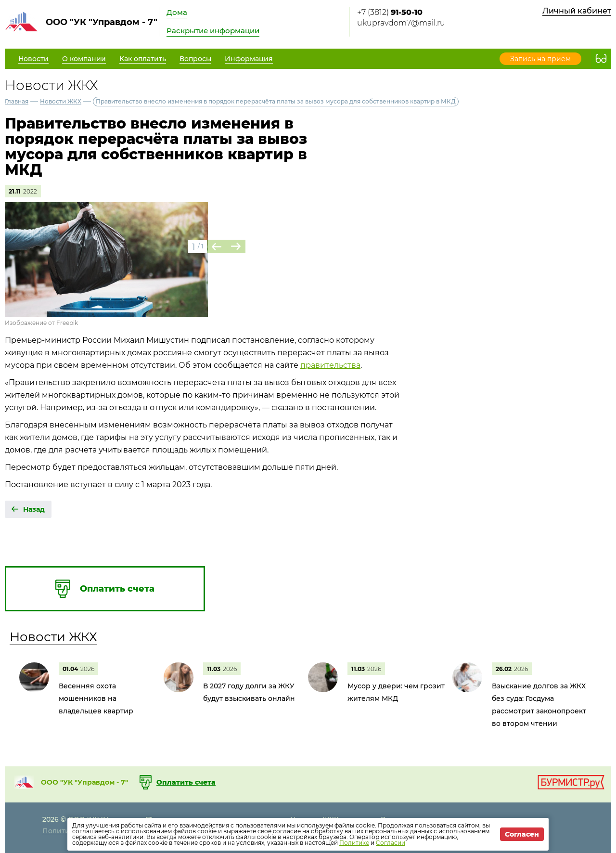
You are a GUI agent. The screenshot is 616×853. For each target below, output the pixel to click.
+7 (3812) (390, 12)
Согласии (391, 843)
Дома (177, 12)
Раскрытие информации (213, 31)
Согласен (522, 834)
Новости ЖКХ (61, 101)
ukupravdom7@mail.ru (401, 23)
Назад (34, 509)
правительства (330, 365)
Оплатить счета (186, 782)
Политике (354, 843)
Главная (17, 101)
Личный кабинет (577, 11)
